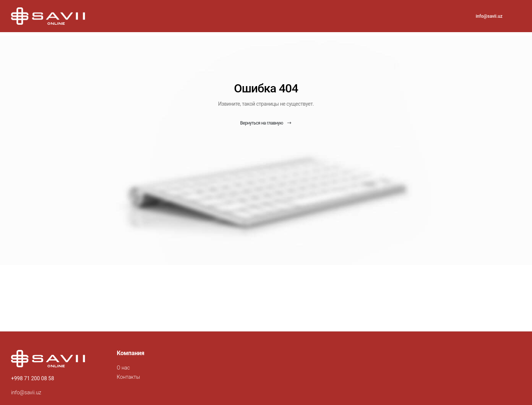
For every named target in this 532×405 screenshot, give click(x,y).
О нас (123, 368)
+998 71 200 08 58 (33, 378)
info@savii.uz (489, 16)
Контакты (128, 377)
